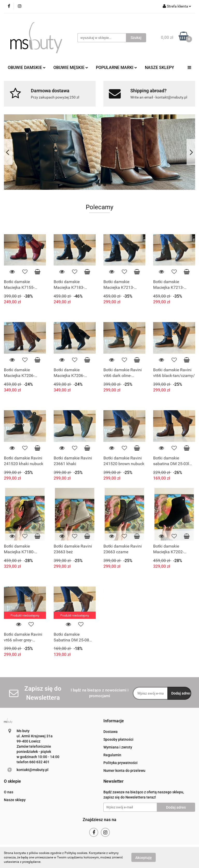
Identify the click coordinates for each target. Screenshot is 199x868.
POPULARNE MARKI (116, 68)
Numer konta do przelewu (124, 771)
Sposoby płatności (118, 739)
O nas (9, 792)
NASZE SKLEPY (159, 68)
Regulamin (112, 755)
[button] (114, 721)
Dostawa (111, 732)
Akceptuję (144, 858)
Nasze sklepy (15, 800)
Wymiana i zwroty (118, 747)
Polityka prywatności (120, 763)
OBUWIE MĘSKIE (71, 68)
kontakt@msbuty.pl (33, 770)
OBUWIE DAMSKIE (27, 68)
